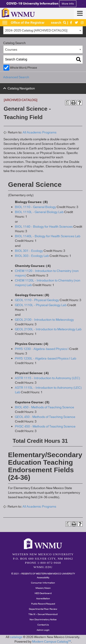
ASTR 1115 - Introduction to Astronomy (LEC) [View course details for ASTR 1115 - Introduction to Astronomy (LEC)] (47, 378)
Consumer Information (43, 583)
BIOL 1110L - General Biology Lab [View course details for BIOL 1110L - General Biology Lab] (39, 212)
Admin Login (43, 630)
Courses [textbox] (11, 50)
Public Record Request (43, 604)
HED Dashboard (43, 593)
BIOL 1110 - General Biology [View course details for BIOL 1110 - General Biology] (35, 207)
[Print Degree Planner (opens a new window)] (68, 103)
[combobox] (43, 30)
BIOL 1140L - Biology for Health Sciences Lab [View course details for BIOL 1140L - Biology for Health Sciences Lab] (48, 236)
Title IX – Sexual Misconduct (43, 614)
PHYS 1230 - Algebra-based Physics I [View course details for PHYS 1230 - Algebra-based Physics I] (42, 349)
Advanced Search (16, 77)
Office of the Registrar (28, 23)
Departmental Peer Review (43, 609)
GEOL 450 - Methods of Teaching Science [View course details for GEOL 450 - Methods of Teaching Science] (45, 417)
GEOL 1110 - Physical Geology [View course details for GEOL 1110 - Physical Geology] (37, 300)
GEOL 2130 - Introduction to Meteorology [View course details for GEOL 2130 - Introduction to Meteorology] (44, 320)
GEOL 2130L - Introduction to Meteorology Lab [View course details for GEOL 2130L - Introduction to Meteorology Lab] (48, 329)
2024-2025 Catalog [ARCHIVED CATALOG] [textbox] (36, 30)
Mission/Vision (43, 588)
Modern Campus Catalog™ (51, 642)
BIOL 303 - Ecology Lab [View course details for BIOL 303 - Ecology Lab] (32, 256)
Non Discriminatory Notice (43, 620)
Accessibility (43, 578)
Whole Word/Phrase (24, 68)
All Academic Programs (40, 132)
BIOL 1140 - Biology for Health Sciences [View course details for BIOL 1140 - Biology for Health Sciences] (44, 227)
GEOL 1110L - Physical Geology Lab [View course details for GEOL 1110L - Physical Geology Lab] (41, 305)
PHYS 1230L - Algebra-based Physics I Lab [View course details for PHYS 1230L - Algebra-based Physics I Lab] (46, 359)
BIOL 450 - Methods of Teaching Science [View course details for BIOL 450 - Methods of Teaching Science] (44, 407)
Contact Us (43, 625)
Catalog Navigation (21, 88)
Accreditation (43, 599)
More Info (68, 4)
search (59, 23)
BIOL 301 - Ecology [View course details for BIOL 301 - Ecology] (29, 251)
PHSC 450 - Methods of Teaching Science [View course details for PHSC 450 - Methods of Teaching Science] (45, 426)
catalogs (16, 637)
